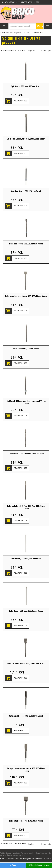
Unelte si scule (26, 33)
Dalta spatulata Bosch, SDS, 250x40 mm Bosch (26, 663)
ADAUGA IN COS (21, 101)
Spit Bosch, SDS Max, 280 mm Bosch (26, 86)
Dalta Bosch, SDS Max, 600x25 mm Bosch (26, 611)
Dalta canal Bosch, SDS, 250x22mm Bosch (26, 716)
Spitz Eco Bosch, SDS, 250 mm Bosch (26, 191)
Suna (13, 865)
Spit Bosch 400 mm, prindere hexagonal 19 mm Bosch (26, 402)
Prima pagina (14, 33)
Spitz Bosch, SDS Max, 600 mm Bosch (26, 559)
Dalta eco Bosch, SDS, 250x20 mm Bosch (26, 244)
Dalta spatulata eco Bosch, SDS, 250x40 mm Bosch (26, 296)
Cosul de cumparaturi (39, 865)
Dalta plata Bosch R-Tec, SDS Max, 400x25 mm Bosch (26, 507)
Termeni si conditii (28, 853)
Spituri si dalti (38, 33)
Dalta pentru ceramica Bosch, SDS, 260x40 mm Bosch (26, 770)
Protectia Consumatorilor (16, 855)
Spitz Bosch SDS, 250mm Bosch (26, 349)
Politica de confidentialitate (10, 853)
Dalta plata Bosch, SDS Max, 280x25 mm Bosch (26, 139)
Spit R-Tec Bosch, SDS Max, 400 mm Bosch (26, 454)
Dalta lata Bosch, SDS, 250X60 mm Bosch (26, 821)
